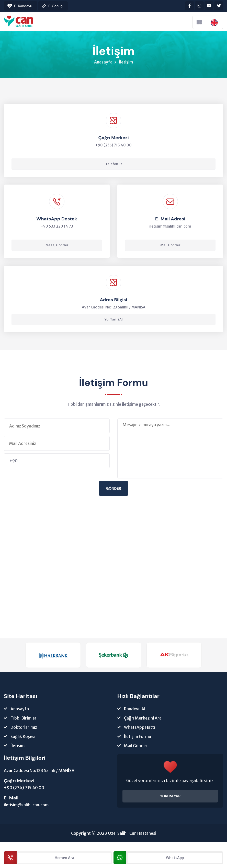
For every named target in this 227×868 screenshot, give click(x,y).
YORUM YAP (170, 797)
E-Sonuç (55, 6)
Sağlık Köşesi (23, 738)
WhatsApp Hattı (139, 728)
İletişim (18, 747)
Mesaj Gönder (57, 246)
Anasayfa (103, 62)
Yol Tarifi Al (114, 320)
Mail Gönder (170, 246)
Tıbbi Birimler (24, 719)
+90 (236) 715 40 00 (24, 789)
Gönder (114, 489)
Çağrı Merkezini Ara (143, 719)
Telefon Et (114, 165)
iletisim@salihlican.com (170, 227)
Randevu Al (135, 710)
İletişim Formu (138, 738)
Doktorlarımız (24, 728)
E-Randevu (23, 6)
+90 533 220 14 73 (57, 227)
